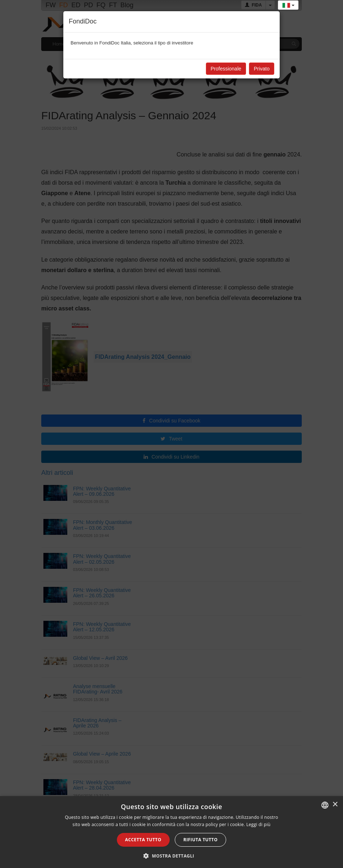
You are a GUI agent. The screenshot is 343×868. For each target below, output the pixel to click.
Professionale (226, 69)
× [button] (335, 805)
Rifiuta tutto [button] (201, 840)
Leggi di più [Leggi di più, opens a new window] (259, 824)
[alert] (171, 832)
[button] (171, 856)
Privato (262, 69)
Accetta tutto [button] (143, 840)
